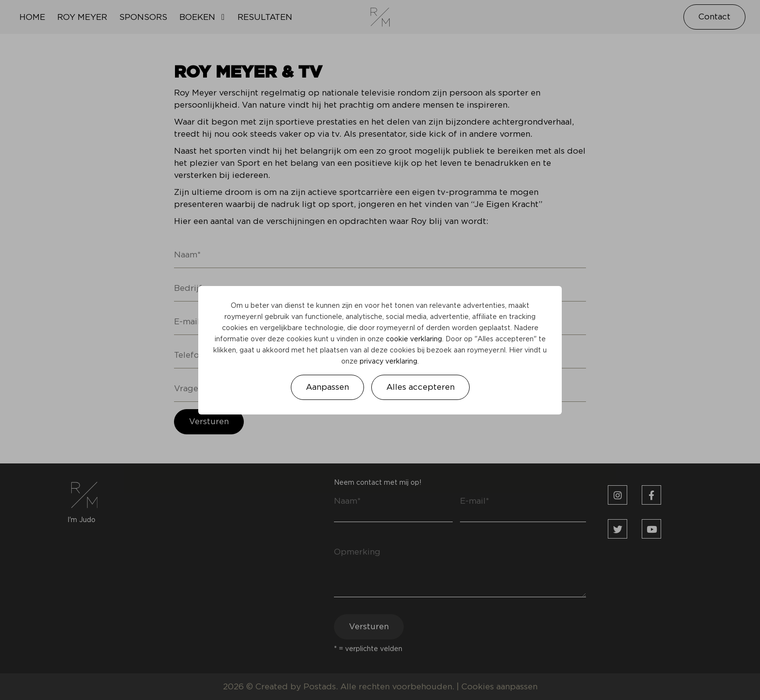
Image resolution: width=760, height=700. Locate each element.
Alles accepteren (420, 387)
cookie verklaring (414, 339)
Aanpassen (327, 387)
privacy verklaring (388, 362)
